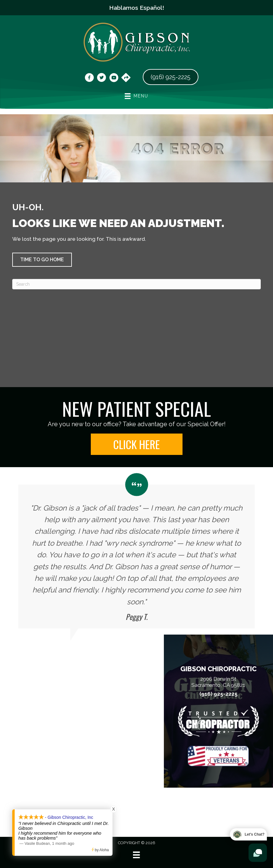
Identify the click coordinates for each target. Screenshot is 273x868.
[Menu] (136, 855)
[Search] (136, 284)
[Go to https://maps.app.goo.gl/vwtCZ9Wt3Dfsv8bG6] (126, 78)
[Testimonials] (136, 551)
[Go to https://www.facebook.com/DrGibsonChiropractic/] (89, 79)
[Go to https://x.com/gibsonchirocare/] (101, 79)
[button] (42, 260)
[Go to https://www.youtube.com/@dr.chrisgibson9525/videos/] (114, 79)
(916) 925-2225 (218, 694)
